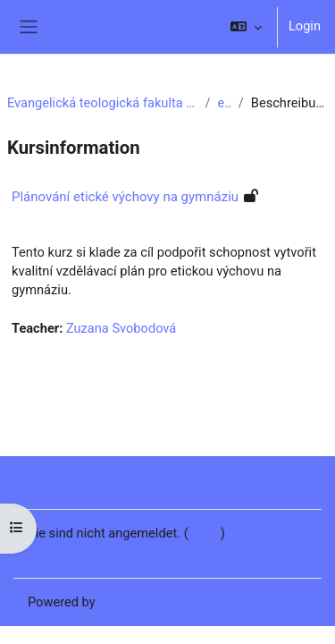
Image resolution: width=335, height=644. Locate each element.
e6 (225, 103)
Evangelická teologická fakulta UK (103, 103)
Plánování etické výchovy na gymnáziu (125, 197)
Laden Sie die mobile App (101, 553)
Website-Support (88, 479)
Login (305, 26)
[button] (246, 27)
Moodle (120, 602)
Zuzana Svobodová (121, 328)
